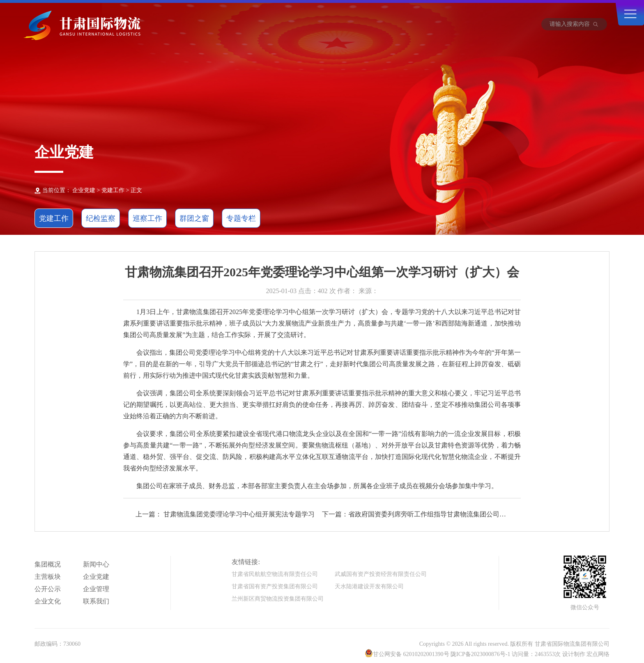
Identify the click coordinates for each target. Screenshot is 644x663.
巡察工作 (147, 218)
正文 (136, 190)
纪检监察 (101, 218)
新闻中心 (96, 564)
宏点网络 (598, 654)
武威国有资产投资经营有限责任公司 (381, 574)
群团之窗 (194, 218)
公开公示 (48, 589)
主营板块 (48, 577)
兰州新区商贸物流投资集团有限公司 (278, 599)
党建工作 (113, 190)
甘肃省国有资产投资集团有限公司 (275, 586)
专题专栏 (241, 218)
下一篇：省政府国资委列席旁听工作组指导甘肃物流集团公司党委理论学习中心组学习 (414, 515)
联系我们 (96, 601)
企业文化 (48, 601)
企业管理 (96, 589)
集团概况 (48, 564)
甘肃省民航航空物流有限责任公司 (275, 574)
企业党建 (96, 577)
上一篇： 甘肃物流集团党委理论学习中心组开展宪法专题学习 (225, 514)
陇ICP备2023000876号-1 (480, 654)
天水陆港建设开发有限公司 (369, 586)
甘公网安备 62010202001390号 (411, 654)
